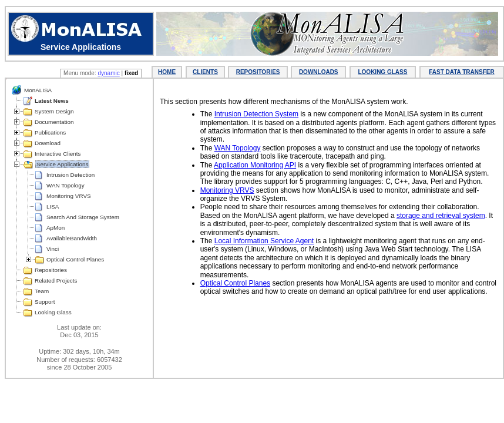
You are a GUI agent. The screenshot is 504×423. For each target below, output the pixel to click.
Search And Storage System (83, 217)
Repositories (51, 270)
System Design (54, 111)
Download (48, 143)
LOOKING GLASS (382, 72)
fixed (131, 73)
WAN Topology (65, 185)
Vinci (53, 249)
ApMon (56, 228)
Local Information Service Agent (264, 241)
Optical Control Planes (75, 259)
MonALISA (38, 90)
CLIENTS (205, 72)
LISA (53, 207)
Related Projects (56, 281)
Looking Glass (53, 312)
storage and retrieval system (441, 216)
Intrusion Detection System (256, 114)
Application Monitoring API (255, 165)
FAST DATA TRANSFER (461, 72)
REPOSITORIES (258, 72)
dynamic (108, 73)
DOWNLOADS (319, 72)
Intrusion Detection (70, 175)
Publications (50, 132)
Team (42, 291)
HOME (167, 72)
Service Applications (62, 164)
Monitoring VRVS (69, 196)
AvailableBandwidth (72, 238)
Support (45, 302)
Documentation (54, 122)
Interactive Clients (58, 154)
